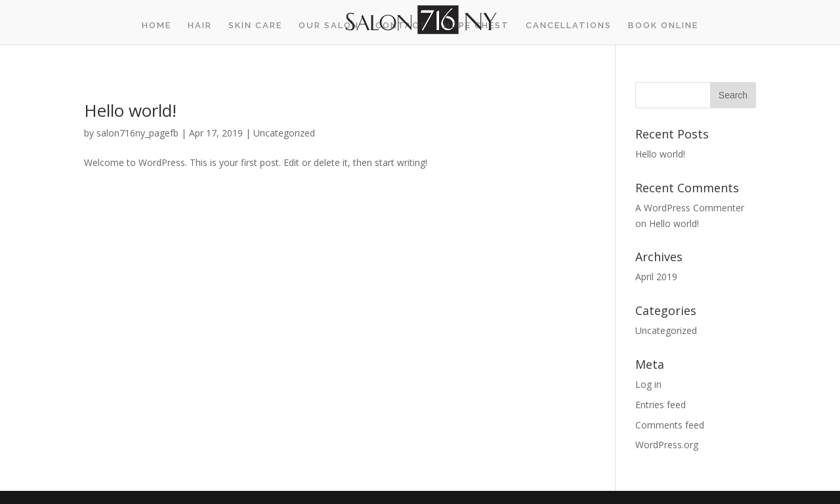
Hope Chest (476, 26)
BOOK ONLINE (663, 26)
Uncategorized (284, 133)
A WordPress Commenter (690, 208)
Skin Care (255, 26)
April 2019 (656, 277)
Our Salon (329, 26)
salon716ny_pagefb (137, 133)
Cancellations (569, 26)
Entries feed (661, 405)
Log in (648, 384)
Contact (401, 26)
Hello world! (130, 110)
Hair (200, 26)
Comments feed (670, 425)
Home (157, 26)
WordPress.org (667, 445)
